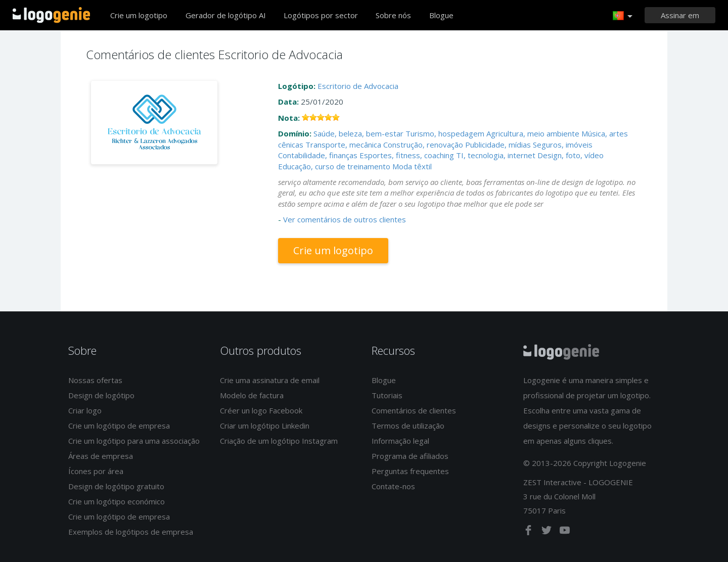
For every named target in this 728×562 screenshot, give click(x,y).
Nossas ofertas (95, 380)
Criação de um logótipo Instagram (279, 441)
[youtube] (565, 532)
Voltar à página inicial (51, 15)
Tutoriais (387, 395)
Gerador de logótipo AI (226, 15)
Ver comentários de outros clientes (345, 219)
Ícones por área (96, 471)
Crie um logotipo (139, 15)
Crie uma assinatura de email (270, 380)
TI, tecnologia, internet (496, 155)
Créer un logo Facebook (261, 410)
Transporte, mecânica (343, 145)
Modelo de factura (252, 395)
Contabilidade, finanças (318, 155)
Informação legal (400, 441)
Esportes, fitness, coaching (407, 155)
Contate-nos (393, 486)
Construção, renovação (423, 145)
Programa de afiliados (410, 456)
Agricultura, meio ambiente (533, 133)
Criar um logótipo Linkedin (265, 426)
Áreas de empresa (101, 456)
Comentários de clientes (414, 410)
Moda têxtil (412, 166)
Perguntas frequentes (410, 471)
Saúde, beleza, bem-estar (358, 133)
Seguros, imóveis (563, 145)
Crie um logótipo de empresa (119, 426)
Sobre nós (393, 15)
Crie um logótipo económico (117, 501)
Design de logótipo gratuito (116, 486)
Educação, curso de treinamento (334, 166)
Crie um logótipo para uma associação (134, 441)
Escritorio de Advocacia (358, 86)
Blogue (441, 15)
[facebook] (529, 532)
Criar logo (85, 410)
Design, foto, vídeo (571, 155)
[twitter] (548, 532)
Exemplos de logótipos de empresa (131, 532)
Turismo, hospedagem (445, 133)
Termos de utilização (408, 426)
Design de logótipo (101, 395)
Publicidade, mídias (498, 145)
